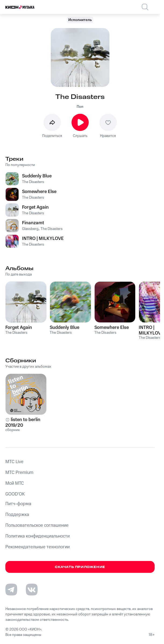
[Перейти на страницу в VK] (32, 590)
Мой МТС (15, 483)
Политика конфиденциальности (38, 536)
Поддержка (17, 515)
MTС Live (14, 462)
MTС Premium (19, 473)
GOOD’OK (15, 494)
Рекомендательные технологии (38, 547)
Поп (80, 107)
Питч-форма (18, 504)
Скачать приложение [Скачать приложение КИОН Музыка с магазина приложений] (80, 567)
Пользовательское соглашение (37, 525)
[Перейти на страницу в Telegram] (11, 590)
